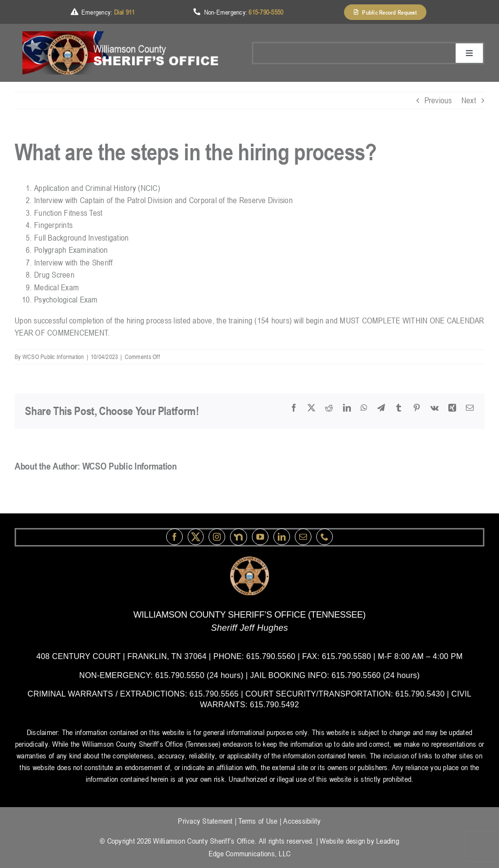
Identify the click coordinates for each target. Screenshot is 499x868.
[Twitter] (196, 537)
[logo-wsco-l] (249, 560)
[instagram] (217, 537)
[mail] (303, 537)
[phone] (325, 537)
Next (469, 100)
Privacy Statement (205, 821)
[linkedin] (282, 537)
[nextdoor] (239, 537)
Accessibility (302, 821)
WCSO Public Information (53, 357)
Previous (438, 100)
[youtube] (260, 537)
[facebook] (174, 537)
